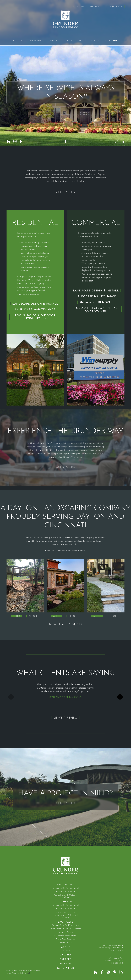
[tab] (17, 616)
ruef (28, 973)
